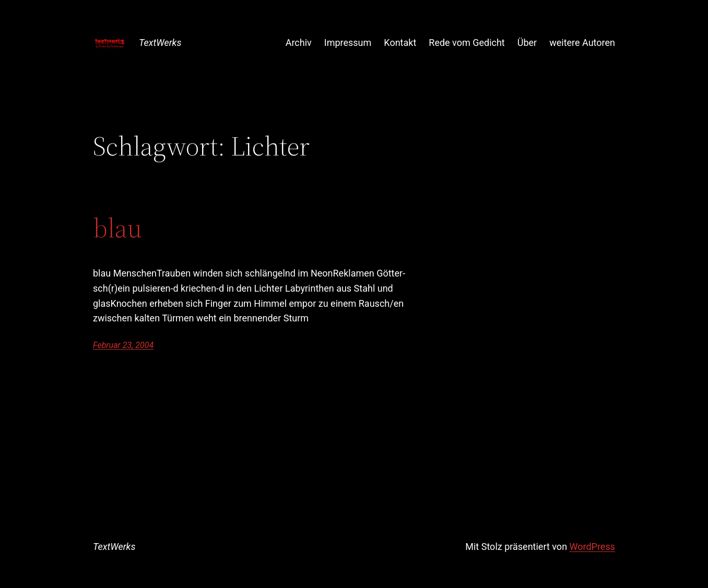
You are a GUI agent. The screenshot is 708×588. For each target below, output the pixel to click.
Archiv (299, 43)
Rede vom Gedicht (467, 43)
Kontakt (400, 43)
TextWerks (160, 43)
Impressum (348, 43)
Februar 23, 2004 (123, 345)
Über (527, 43)
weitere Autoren (582, 43)
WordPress (592, 547)
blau (117, 228)
